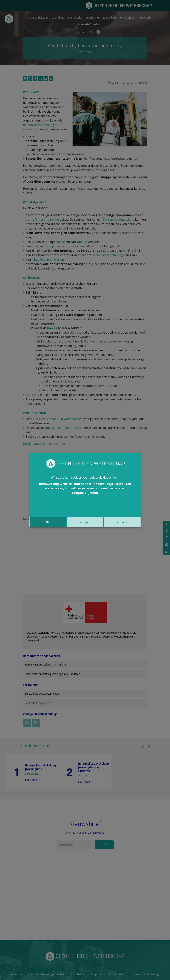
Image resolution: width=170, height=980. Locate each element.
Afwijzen (85, 522)
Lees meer (122, 522)
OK (48, 522)
